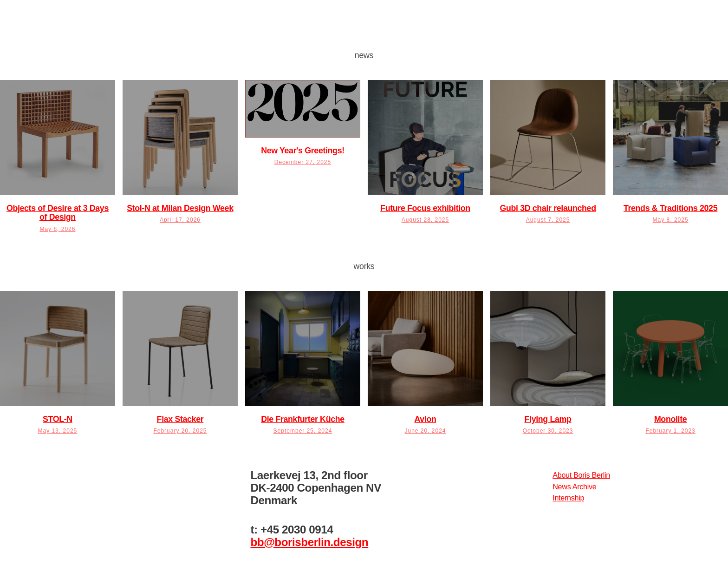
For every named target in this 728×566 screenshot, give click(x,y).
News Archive (574, 487)
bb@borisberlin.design (309, 542)
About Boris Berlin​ (581, 475)
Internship (568, 498)
